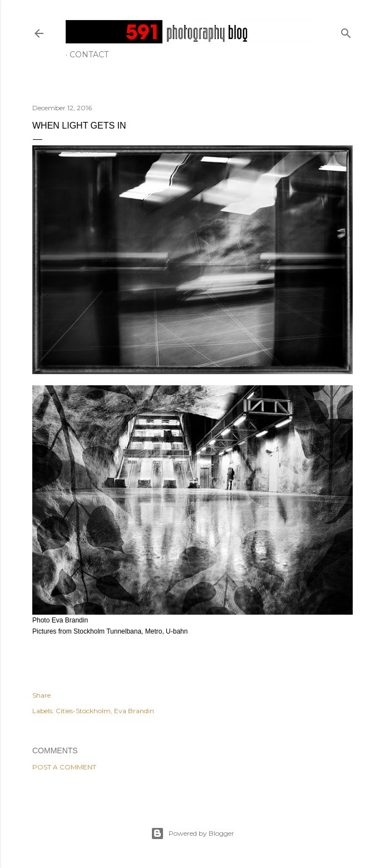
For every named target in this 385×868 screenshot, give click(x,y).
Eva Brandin (134, 711)
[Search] (346, 31)
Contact (89, 55)
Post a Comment (64, 767)
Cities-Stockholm (83, 711)
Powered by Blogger (192, 833)
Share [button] (41, 695)
